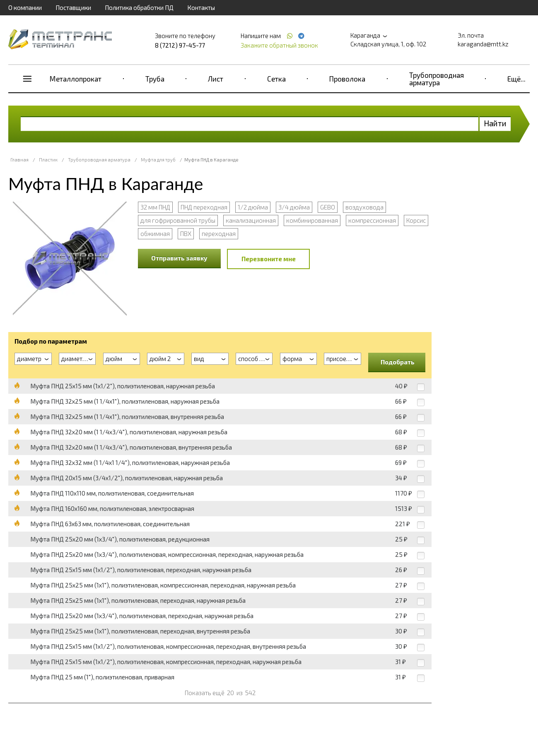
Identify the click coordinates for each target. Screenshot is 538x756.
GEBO (328, 207)
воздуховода (364, 207)
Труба (155, 79)
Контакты (201, 7)
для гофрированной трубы (178, 220)
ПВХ (186, 234)
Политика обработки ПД (139, 7)
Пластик (48, 160)
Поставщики (73, 7)
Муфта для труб (158, 160)
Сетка (276, 79)
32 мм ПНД (155, 207)
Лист (216, 79)
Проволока (347, 79)
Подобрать (398, 362)
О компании (25, 7)
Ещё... (516, 79)
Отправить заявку (179, 258)
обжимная (155, 234)
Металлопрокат (76, 79)
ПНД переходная (204, 207)
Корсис (416, 220)
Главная (19, 160)
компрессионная (372, 220)
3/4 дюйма (294, 207)
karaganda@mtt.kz (483, 44)
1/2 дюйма (253, 207)
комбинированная (312, 220)
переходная (219, 234)
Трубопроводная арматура (437, 79)
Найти (495, 123)
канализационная (251, 220)
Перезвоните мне (269, 259)
